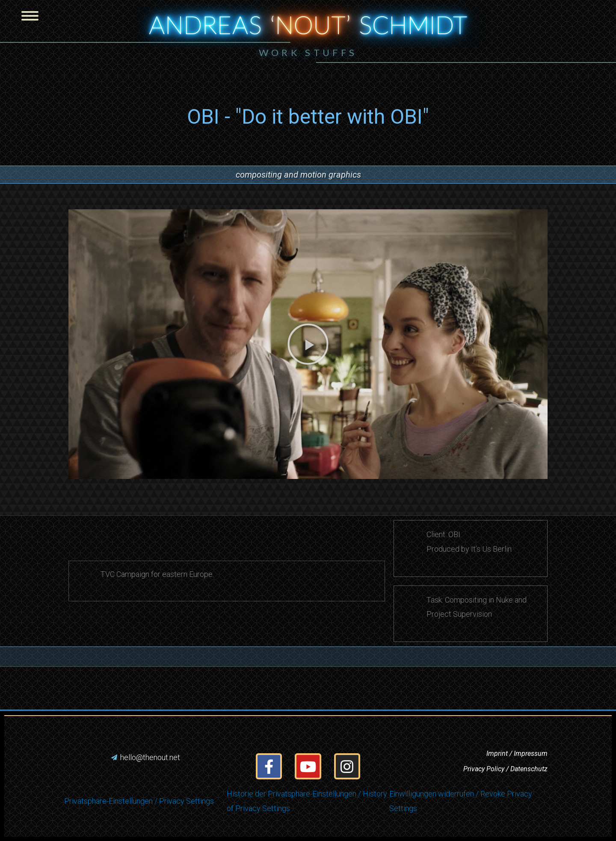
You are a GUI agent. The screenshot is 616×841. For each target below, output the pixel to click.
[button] (454, 54)
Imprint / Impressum (517, 753)
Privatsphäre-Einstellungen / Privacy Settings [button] (139, 801)
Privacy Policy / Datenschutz (505, 769)
